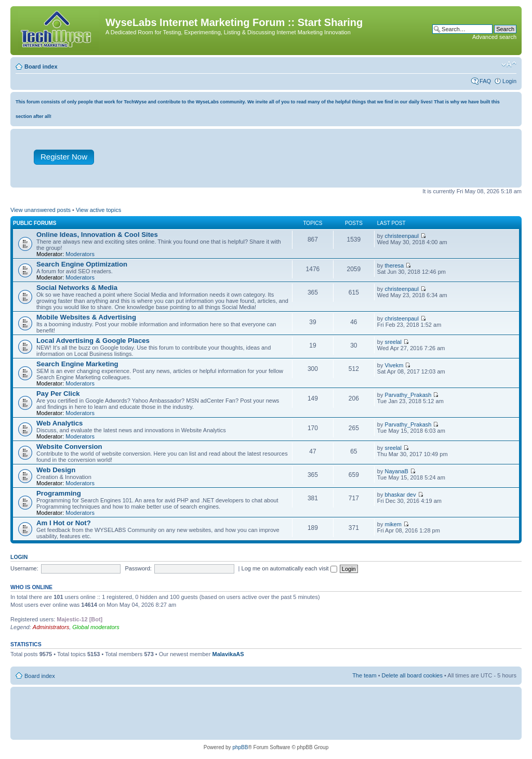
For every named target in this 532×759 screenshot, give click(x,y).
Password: (138, 568)
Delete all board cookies (412, 675)
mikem (393, 524)
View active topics (98, 210)
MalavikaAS (228, 654)
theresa (395, 265)
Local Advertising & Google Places (93, 341)
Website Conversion (69, 447)
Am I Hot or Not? (64, 523)
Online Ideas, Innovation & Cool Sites (97, 235)
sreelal (393, 342)
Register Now (64, 157)
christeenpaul (402, 236)
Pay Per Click (58, 394)
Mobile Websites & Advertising (86, 317)
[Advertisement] (314, 161)
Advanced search (494, 37)
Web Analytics (59, 423)
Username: (24, 568)
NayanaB (397, 471)
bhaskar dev (401, 495)
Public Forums (35, 223)
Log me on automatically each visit (289, 568)
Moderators (80, 254)
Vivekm (394, 365)
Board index (41, 66)
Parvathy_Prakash (408, 395)
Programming (59, 493)
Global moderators (96, 627)
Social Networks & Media (77, 288)
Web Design (56, 470)
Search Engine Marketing (77, 364)
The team (364, 675)
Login (509, 81)
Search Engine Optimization (82, 264)
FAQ (485, 81)
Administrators (51, 627)
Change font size (509, 64)
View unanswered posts (41, 210)
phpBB (240, 747)
